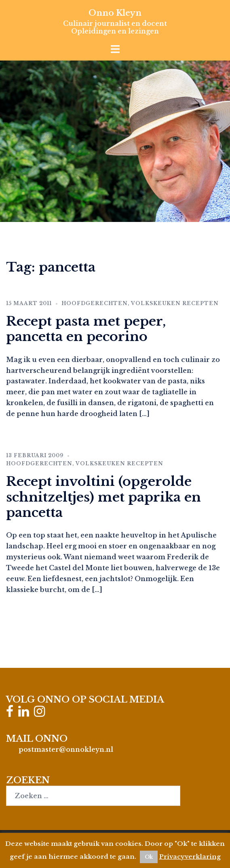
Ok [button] (149, 857)
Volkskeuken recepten (175, 303)
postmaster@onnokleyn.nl (66, 749)
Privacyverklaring (190, 856)
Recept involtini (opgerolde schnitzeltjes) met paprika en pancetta (103, 497)
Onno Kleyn (115, 13)
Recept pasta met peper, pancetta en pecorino (86, 329)
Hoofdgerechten (95, 303)
